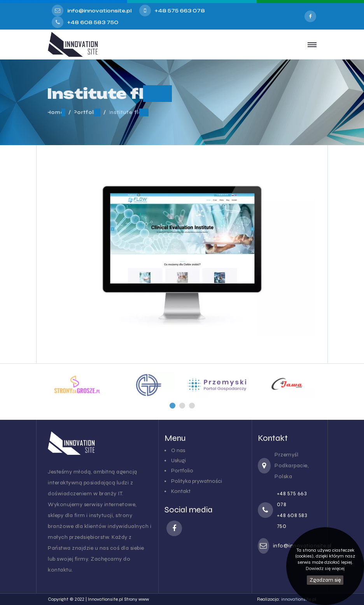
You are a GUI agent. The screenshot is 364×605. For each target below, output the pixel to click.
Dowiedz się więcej (325, 568)
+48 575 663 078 (180, 11)
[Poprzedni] (172, 406)
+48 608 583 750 (93, 22)
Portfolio (182, 471)
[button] (172, 406)
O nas (178, 450)
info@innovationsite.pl (99, 11)
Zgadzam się (325, 580)
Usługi (178, 460)
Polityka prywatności (197, 481)
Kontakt (181, 491)
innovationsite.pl (299, 599)
